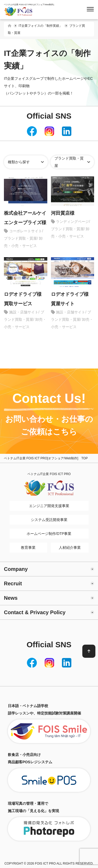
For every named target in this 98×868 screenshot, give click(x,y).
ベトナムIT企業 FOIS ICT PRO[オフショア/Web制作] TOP (46, 458)
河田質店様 (63, 213)
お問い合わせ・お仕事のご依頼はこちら (49, 425)
